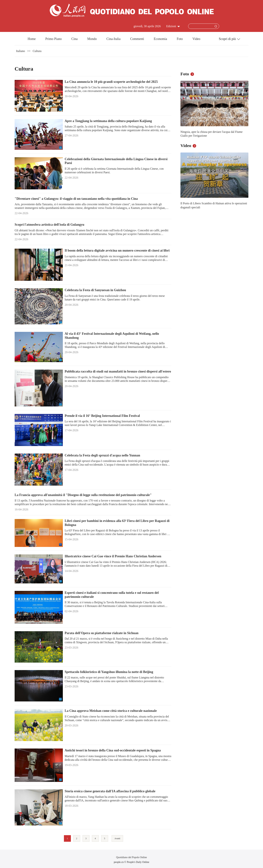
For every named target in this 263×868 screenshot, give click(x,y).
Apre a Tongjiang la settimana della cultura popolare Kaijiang (108, 121)
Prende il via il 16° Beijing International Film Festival (102, 416)
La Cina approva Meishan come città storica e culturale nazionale (111, 711)
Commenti (137, 39)
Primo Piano (54, 39)
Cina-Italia (114, 39)
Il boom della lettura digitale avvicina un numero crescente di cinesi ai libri (117, 250)
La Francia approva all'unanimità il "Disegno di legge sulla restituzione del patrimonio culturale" (83, 495)
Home (32, 39)
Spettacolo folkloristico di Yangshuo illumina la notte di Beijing (109, 672)
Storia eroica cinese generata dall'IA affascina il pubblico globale (110, 791)
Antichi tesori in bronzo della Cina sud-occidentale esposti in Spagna (113, 750)
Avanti (117, 838)
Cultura (37, 51)
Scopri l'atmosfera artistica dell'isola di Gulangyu (49, 225)
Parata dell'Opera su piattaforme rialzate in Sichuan (102, 633)
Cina (75, 39)
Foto (180, 39)
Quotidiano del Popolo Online (131, 857)
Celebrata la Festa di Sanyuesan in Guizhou (95, 290)
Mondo (92, 39)
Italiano (21, 51)
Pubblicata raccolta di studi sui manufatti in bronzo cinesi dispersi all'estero (118, 371)
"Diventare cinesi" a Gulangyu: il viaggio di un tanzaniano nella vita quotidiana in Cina (76, 199)
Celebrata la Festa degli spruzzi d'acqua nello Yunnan (102, 455)
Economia (160, 39)
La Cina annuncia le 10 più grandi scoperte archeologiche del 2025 (111, 82)
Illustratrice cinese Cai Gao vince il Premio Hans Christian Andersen (113, 556)
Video (196, 39)
